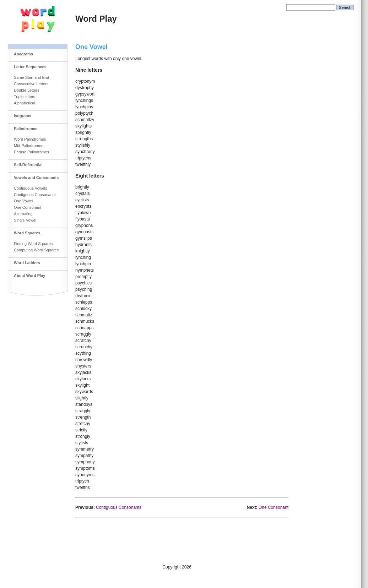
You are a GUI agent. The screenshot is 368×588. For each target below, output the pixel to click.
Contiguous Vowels (31, 188)
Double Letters (27, 90)
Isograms (23, 116)
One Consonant (28, 207)
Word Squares (27, 233)
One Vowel (23, 201)
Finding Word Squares (33, 244)
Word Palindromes (30, 139)
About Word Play (29, 276)
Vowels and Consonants (36, 178)
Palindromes (26, 129)
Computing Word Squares (36, 250)
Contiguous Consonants (35, 195)
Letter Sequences (30, 67)
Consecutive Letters (31, 84)
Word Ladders (27, 263)
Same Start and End (31, 77)
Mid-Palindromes (29, 146)
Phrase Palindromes (31, 152)
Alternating (23, 214)
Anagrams (23, 54)
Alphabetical (25, 103)
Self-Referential (28, 165)
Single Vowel (25, 220)
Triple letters (25, 97)
